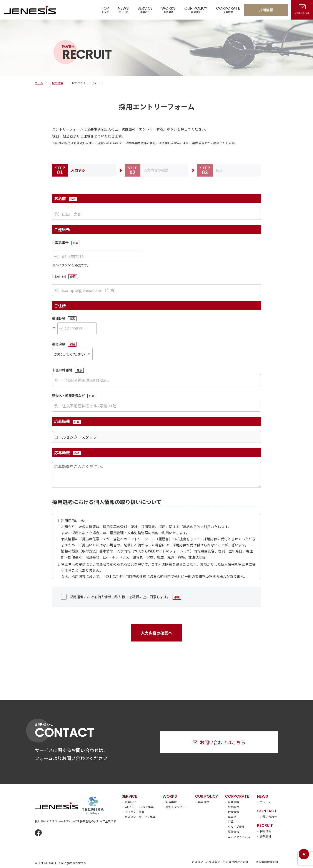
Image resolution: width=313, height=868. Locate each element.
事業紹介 (130, 802)
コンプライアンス (239, 837)
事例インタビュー (177, 807)
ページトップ (304, 854)
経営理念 (203, 802)
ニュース (266, 802)
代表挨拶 (233, 812)
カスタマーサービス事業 (140, 817)
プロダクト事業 (134, 812)
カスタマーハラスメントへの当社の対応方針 (220, 862)
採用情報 (266, 10)
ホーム (39, 83)
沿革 (231, 822)
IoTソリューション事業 (139, 807)
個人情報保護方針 (267, 862)
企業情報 (233, 802)
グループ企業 (236, 827)
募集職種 (266, 836)
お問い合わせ (268, 817)
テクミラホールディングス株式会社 (93, 806)
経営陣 (232, 817)
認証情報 (233, 832)
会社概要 (233, 807)
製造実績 (171, 802)
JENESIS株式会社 (30, 10)
